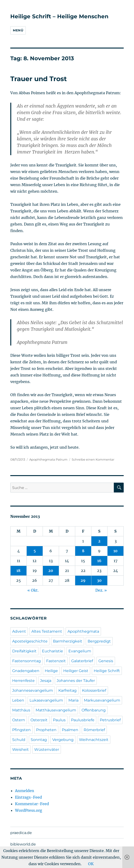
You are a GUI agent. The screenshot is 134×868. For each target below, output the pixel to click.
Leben (18, 700)
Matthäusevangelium (56, 710)
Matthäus (21, 710)
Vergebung (63, 740)
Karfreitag (67, 690)
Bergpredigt (99, 641)
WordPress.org (29, 810)
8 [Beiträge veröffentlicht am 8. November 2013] (83, 551)
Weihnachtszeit (94, 740)
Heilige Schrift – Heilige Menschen (59, 16)
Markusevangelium (102, 700)
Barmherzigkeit (68, 641)
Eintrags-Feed (28, 797)
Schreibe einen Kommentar (93, 459)
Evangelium (80, 651)
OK (91, 864)
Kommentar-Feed (32, 804)
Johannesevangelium (33, 690)
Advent (19, 631)
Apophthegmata (83, 631)
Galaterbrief (82, 661)
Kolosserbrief (94, 690)
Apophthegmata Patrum (48, 459)
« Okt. (33, 590)
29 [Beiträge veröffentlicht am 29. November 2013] (83, 580)
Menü (18, 30)
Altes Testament (47, 631)
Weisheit (20, 750)
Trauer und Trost (39, 79)
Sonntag (39, 740)
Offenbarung (94, 710)
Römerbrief (94, 730)
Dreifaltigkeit (24, 651)
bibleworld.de (23, 844)
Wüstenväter (47, 750)
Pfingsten (21, 730)
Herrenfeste (23, 681)
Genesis (106, 661)
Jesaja (46, 681)
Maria (73, 700)
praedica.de (21, 833)
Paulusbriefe (83, 720)
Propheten (46, 730)
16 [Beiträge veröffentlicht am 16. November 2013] (99, 561)
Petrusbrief (110, 720)
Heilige (51, 671)
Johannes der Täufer (76, 681)
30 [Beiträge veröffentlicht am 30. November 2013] (99, 580)
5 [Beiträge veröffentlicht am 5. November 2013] (35, 551)
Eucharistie (52, 651)
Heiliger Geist (76, 671)
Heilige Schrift (107, 671)
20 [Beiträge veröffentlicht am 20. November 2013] (51, 571)
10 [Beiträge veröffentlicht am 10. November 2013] (115, 551)
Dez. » (101, 590)
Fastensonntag (26, 661)
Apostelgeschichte (30, 641)
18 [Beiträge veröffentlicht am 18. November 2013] (18, 571)
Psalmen (70, 730)
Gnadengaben (26, 671)
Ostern (19, 720)
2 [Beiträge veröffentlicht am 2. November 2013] (99, 541)
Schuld (19, 740)
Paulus (59, 720)
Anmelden (25, 791)
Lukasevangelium (46, 700)
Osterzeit (39, 720)
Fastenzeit (56, 661)
